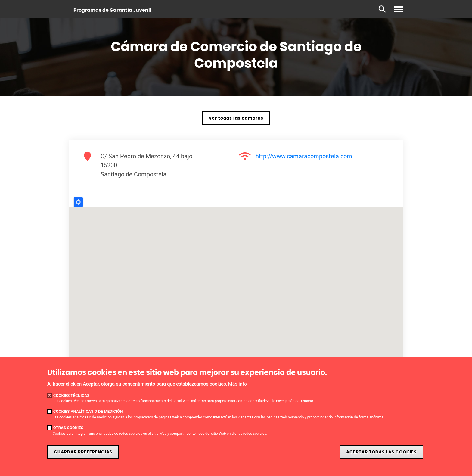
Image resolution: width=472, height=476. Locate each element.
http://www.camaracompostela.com (304, 156)
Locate (78, 202)
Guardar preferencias (83, 452)
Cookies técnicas (71, 395)
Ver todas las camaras (236, 118)
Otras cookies (68, 428)
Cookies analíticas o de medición (88, 411)
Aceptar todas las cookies (381, 452)
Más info (238, 384)
